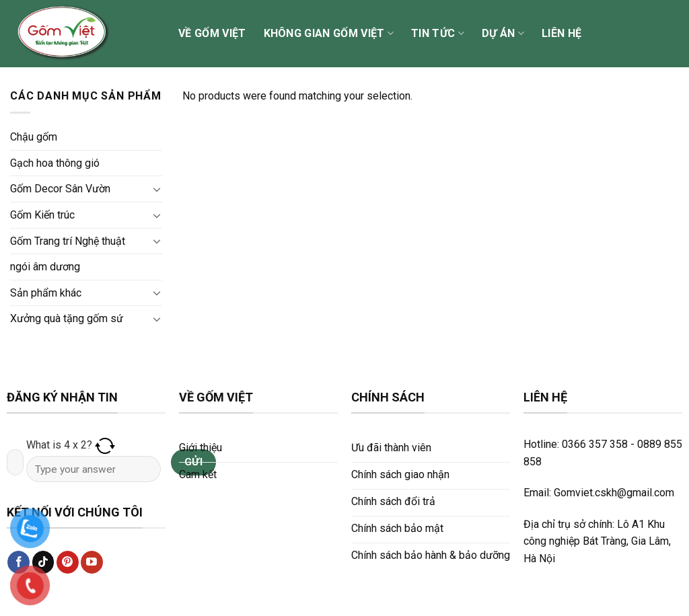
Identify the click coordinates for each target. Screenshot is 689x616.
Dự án (503, 34)
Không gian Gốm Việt (329, 34)
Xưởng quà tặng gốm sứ (67, 318)
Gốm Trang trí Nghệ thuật (68, 241)
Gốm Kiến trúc (42, 215)
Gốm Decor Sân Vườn (60, 189)
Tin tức (438, 34)
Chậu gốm (34, 137)
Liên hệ (561, 33)
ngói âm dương (45, 267)
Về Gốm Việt (212, 33)
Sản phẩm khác (46, 293)
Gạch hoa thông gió (55, 163)
